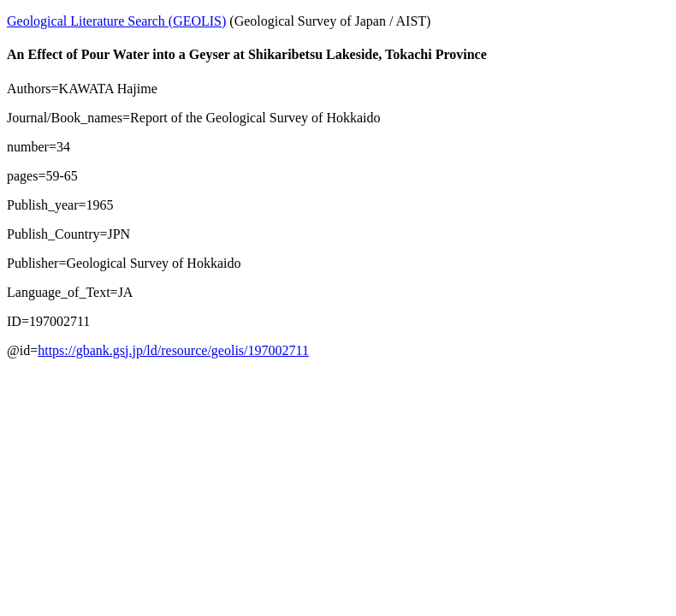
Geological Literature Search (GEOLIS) (116, 21)
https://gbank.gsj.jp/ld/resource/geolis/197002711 (173, 350)
